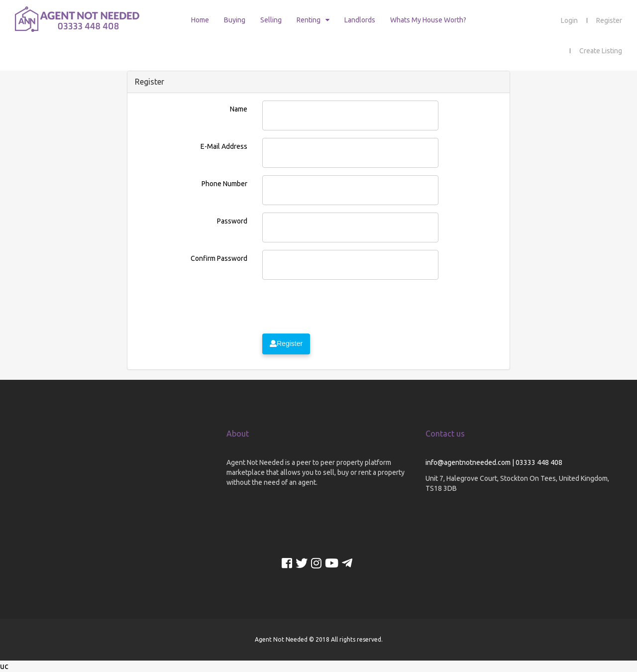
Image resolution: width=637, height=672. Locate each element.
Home (200, 20)
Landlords (360, 20)
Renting (309, 20)
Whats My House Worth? (428, 20)
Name (239, 109)
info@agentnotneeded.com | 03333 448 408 (494, 462)
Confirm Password (219, 258)
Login (569, 20)
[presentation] (338, 307)
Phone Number (224, 184)
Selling (271, 20)
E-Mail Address (224, 146)
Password (232, 221)
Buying (235, 20)
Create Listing (601, 51)
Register (609, 20)
